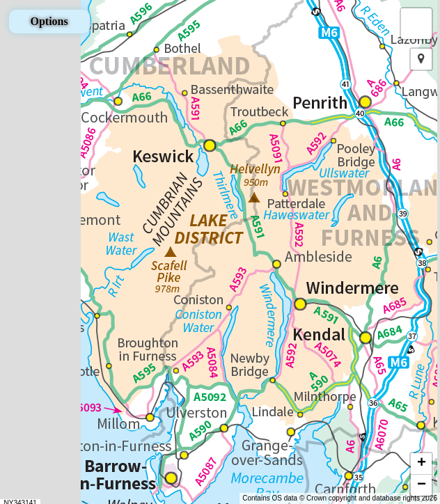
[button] (416, 24)
